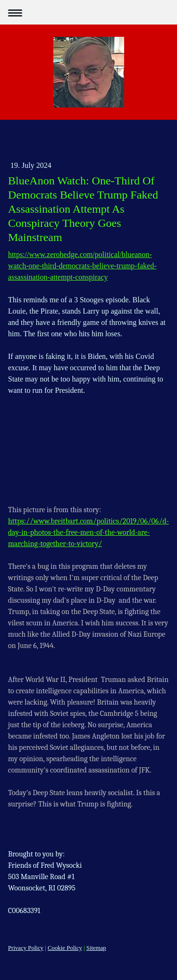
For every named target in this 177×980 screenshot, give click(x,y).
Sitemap (96, 948)
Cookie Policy (65, 948)
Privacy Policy (26, 948)
